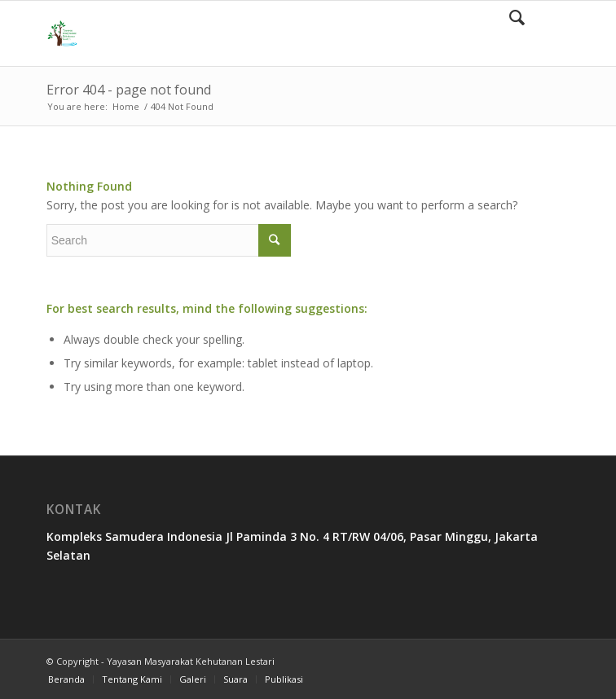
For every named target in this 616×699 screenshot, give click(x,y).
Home (126, 106)
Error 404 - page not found (129, 90)
